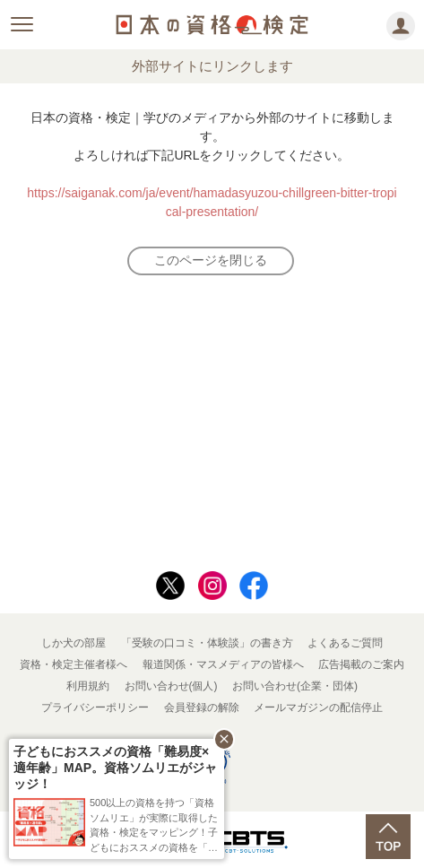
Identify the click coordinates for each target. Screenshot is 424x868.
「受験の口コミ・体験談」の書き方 (207, 643)
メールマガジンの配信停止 (318, 707)
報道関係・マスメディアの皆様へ (223, 664)
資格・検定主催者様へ (74, 664)
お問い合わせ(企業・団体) (295, 686)
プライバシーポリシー (95, 707)
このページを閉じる (211, 260)
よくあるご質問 (345, 643)
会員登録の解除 (202, 707)
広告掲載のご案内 (361, 664)
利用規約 (88, 686)
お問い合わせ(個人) (171, 686)
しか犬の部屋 (74, 643)
